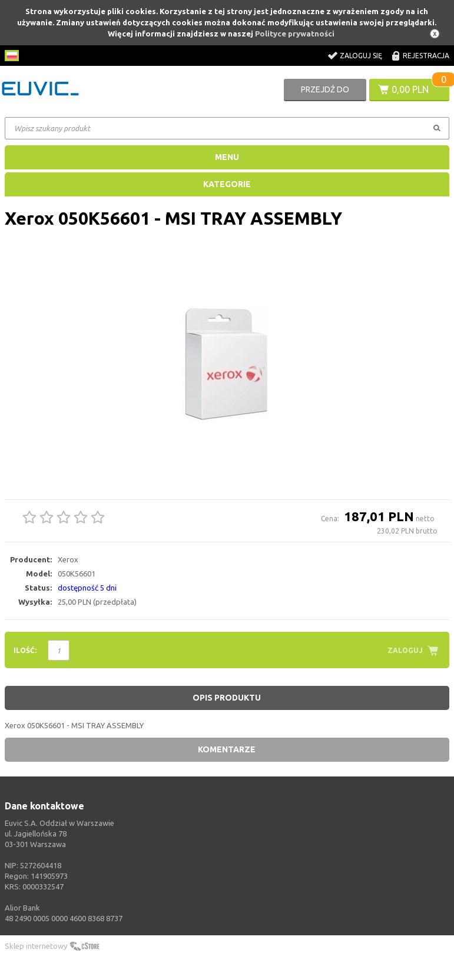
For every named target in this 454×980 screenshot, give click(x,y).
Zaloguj (405, 650)
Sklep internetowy (36, 946)
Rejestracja (426, 56)
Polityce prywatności (295, 34)
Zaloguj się (361, 56)
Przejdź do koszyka (325, 93)
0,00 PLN (410, 89)
